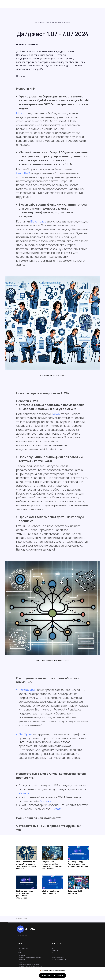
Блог (20, 950)
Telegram (56, 950)
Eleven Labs (38, 221)
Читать (24, 793)
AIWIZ (57, 414)
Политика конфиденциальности (30, 957)
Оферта (21, 962)
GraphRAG (23, 173)
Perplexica (26, 690)
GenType (25, 734)
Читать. (46, 801)
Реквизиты (22, 960)
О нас (20, 953)
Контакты (22, 955)
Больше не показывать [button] (53, 976)
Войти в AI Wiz (23, 948)
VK (53, 948)
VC (53, 953)
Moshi (20, 113)
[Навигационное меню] (101, 4)
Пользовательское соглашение (29, 964)
